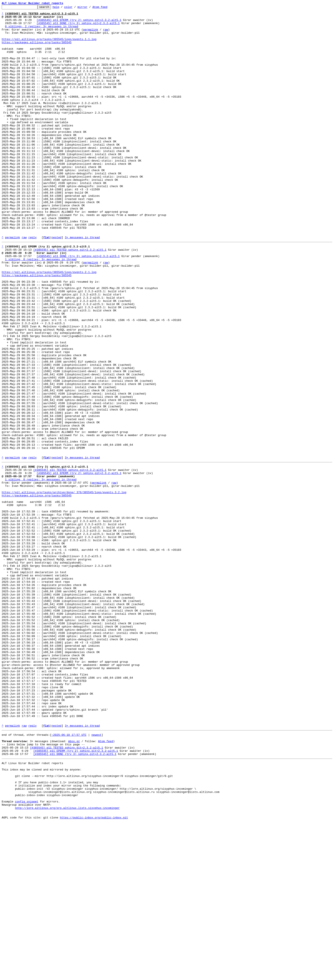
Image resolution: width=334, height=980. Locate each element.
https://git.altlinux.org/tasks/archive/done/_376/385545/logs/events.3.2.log (64, 587)
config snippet (27, 956)
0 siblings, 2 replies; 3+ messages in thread (42, 31)
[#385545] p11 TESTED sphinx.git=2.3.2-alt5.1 (70, 298)
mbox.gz (74, 885)
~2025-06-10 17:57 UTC (69, 877)
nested (57, 284)
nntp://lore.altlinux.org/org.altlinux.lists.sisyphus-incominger (67, 964)
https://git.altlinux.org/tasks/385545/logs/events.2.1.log (49, 324)
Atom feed (107, 8)
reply (32, 284)
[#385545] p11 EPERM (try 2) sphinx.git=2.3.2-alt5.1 (79, 23)
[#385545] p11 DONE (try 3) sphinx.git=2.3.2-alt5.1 (78, 27)
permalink (91, 35)
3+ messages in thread (82, 284)
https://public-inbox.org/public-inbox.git (94, 975)
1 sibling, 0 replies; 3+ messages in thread (41, 309)
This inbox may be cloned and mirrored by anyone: (42, 918)
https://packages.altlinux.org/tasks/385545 (37, 50)
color (75, 8)
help (63, 8)
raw (106, 35)
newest (96, 877)
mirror (89, 8)
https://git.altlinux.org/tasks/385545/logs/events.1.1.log (49, 46)
